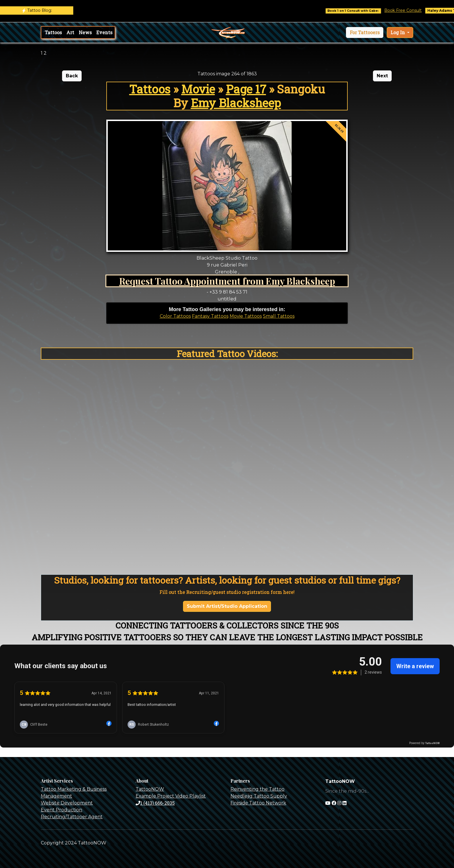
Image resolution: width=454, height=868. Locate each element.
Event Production (61, 810)
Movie (198, 89)
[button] (365, 32)
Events (104, 32)
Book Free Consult (408, 10)
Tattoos (53, 32)
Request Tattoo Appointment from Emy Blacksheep (227, 281)
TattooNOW (150, 789)
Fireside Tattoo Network (258, 803)
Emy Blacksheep (236, 103)
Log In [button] (398, 32)
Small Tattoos (279, 316)
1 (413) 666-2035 (155, 803)
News (85, 32)
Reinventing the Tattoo (257, 789)
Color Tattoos (175, 316)
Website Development (67, 803)
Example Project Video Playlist (171, 796)
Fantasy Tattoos (210, 316)
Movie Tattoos (246, 316)
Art (70, 32)
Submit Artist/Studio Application (227, 606)
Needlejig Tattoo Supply (259, 796)
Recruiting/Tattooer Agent (72, 817)
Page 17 (246, 89)
